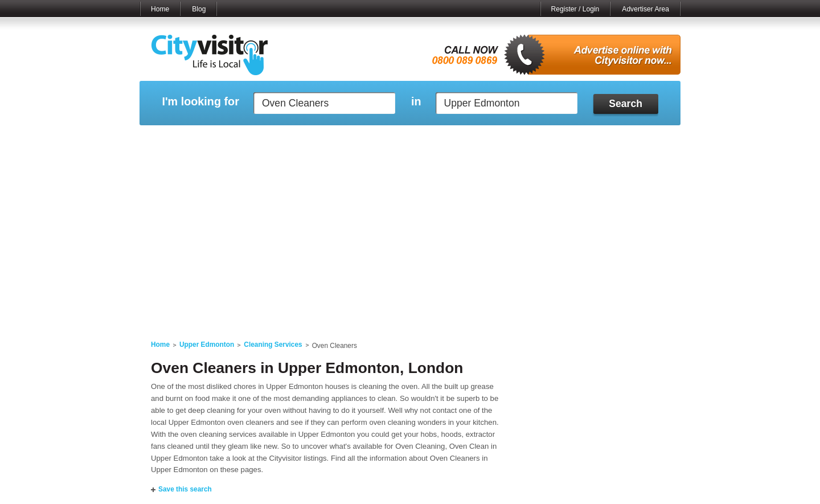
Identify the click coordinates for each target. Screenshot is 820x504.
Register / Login (575, 9)
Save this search (185, 489)
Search (626, 104)
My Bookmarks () (632, 140)
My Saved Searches (480, 140)
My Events (308, 140)
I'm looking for (200, 102)
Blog (199, 9)
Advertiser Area (645, 9)
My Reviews (362, 140)
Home (160, 9)
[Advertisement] (410, 240)
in (416, 102)
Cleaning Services (273, 345)
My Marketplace (248, 140)
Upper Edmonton (207, 345)
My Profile (415, 140)
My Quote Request (557, 140)
